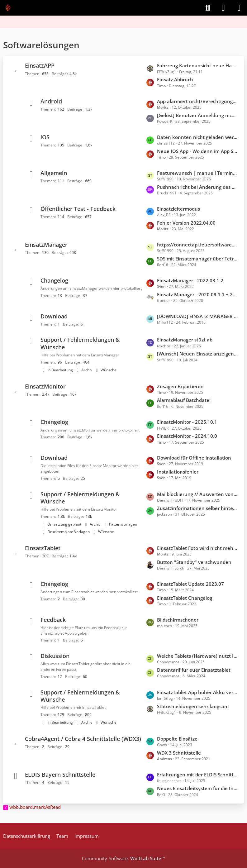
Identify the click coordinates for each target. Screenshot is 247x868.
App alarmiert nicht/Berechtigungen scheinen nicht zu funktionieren (197, 101)
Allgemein (54, 173)
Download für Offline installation (194, 458)
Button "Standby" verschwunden (194, 562)
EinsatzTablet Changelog (185, 598)
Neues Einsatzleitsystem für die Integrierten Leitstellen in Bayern (197, 788)
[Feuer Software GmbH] (10, 8)
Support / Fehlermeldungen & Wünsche (80, 343)
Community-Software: (123, 858)
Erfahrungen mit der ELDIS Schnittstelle (197, 775)
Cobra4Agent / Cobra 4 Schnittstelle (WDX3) (83, 739)
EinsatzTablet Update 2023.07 (190, 584)
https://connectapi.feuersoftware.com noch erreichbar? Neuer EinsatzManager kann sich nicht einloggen (197, 245)
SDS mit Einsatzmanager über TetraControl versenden (197, 259)
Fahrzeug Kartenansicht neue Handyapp (197, 65)
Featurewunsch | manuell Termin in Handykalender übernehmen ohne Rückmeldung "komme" (197, 173)
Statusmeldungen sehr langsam (193, 706)
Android (51, 101)
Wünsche (109, 370)
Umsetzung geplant (64, 524)
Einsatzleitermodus (178, 209)
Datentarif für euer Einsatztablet (194, 670)
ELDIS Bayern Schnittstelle (60, 775)
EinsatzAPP (40, 65)
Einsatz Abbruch (175, 79)
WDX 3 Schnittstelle (179, 753)
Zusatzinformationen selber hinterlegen (197, 508)
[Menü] (239, 8)
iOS (45, 137)
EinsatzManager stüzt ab (185, 340)
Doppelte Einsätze (177, 739)
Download (54, 316)
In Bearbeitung (60, 370)
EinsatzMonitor (45, 386)
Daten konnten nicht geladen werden (197, 137)
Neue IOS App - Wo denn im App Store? (197, 151)
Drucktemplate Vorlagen (69, 532)
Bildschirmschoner (178, 620)
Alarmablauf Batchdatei (184, 400)
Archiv (87, 370)
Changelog (54, 280)
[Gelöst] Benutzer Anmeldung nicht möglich (197, 115)
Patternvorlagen (123, 524)
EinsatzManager (46, 245)
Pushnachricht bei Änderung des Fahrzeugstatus (197, 187)
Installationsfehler (178, 472)
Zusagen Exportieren (180, 386)
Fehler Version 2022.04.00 (186, 223)
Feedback (53, 620)
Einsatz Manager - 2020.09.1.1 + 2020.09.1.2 (197, 294)
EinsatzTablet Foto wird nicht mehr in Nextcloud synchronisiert (197, 548)
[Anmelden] (223, 8)
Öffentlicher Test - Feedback (78, 209)
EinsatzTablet (43, 548)
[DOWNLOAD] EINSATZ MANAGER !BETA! (197, 316)
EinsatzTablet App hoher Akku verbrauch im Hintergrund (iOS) (197, 692)
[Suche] (208, 8)
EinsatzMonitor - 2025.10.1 (187, 422)
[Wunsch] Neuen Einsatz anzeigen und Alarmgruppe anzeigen (197, 354)
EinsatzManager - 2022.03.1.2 (190, 280)
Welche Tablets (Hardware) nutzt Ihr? (197, 656)
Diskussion (55, 656)
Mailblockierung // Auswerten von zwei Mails (197, 494)
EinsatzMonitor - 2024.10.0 (187, 436)
